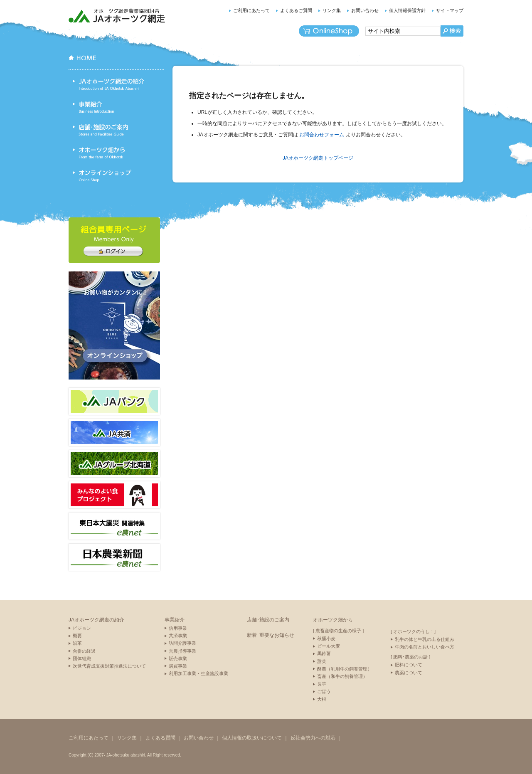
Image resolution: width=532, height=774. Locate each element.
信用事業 (178, 628)
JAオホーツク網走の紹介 (116, 84)
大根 (322, 699)
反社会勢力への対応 (313, 738)
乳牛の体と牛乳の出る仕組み (425, 639)
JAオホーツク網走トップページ (318, 158)
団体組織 (82, 658)
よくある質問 (160, 738)
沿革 (77, 643)
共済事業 (178, 636)
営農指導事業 (182, 651)
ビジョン (82, 628)
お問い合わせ (365, 10)
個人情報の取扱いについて (252, 738)
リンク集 (332, 10)
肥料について (409, 665)
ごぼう (324, 691)
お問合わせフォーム (322, 135)
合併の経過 (84, 651)
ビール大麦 (329, 646)
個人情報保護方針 (407, 10)
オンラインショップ (329, 31)
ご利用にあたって (251, 10)
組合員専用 (113, 251)
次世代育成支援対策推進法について (109, 666)
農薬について (409, 673)
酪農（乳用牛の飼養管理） (345, 669)
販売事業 (178, 658)
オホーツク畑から (116, 153)
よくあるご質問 (296, 10)
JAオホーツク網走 (117, 16)
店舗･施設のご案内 (116, 130)
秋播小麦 (326, 638)
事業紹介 (116, 107)
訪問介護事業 (182, 643)
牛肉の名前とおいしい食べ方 (425, 647)
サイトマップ (450, 10)
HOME (116, 64)
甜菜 (322, 661)
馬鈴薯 (324, 653)
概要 (77, 636)
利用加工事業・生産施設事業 (198, 673)
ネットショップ (114, 325)
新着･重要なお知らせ (271, 635)
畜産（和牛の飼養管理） (342, 676)
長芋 (322, 684)
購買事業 (178, 666)
